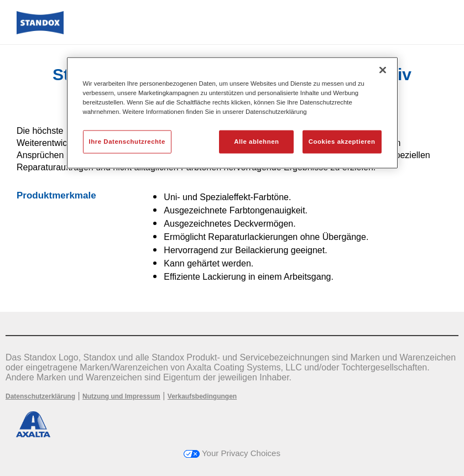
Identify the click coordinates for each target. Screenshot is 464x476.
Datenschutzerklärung (40, 396)
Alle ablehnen (256, 142)
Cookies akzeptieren (342, 142)
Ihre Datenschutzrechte (127, 142)
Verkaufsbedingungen (202, 396)
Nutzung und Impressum (121, 396)
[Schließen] (383, 70)
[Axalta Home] (40, 31)
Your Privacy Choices (232, 453)
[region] (232, 113)
